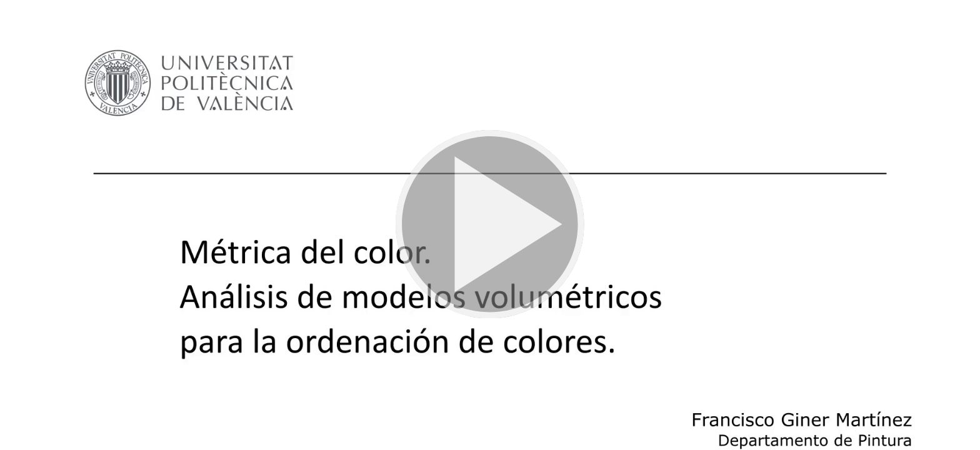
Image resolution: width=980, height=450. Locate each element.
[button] (490, 225)
